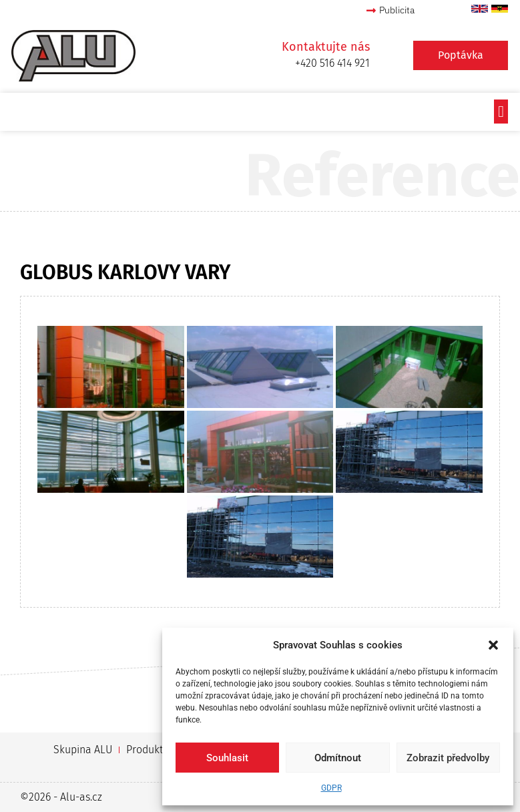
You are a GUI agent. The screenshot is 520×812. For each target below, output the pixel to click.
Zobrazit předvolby (448, 758)
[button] (493, 645)
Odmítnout (338, 758)
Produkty (147, 750)
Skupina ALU (83, 750)
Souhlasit (227, 758)
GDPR (331, 788)
